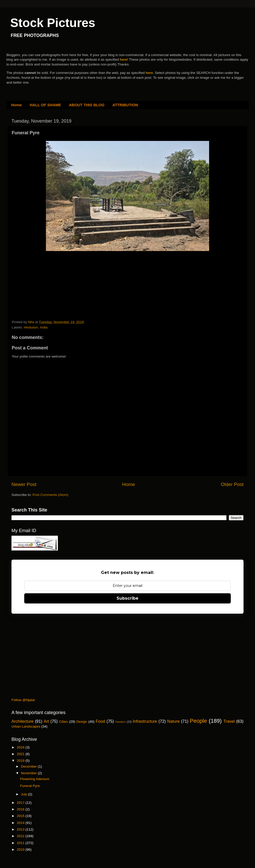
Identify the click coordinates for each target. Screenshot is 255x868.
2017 (21, 803)
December (29, 766)
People (198, 721)
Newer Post (24, 484)
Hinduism (31, 327)
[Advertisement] (50, 284)
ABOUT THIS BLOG (87, 105)
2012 (21, 836)
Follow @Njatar (23, 700)
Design (82, 722)
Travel (229, 721)
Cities (63, 722)
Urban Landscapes (26, 726)
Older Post (232, 484)
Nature (174, 721)
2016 (21, 809)
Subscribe (127, 598)
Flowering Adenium (35, 779)
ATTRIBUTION (125, 105)
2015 (21, 816)
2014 (21, 823)
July (24, 794)
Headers (120, 722)
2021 (21, 754)
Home (17, 105)
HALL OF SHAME (45, 105)
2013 (21, 829)
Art (46, 721)
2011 (21, 843)
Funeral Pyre (30, 786)
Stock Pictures (53, 23)
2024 (21, 747)
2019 (21, 761)
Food (100, 721)
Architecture (22, 721)
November (29, 773)
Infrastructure (145, 721)
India (44, 327)
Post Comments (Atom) (50, 495)
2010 (21, 850)
